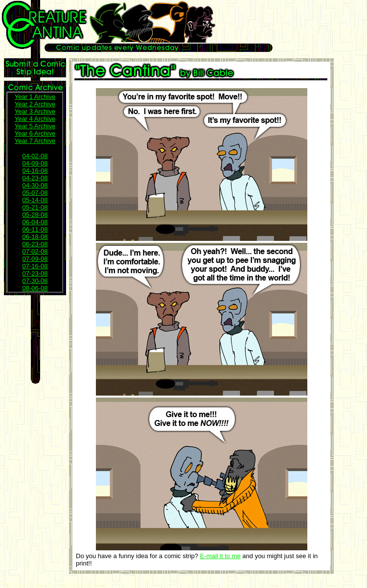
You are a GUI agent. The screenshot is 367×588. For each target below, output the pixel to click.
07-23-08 (35, 273)
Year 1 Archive (35, 97)
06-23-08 (35, 244)
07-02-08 (35, 251)
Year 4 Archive (35, 119)
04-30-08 (35, 185)
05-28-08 (35, 215)
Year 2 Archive (35, 104)
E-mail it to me (220, 556)
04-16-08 (35, 171)
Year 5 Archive (35, 126)
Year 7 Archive (35, 141)
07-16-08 (35, 266)
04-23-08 (35, 178)
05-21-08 (35, 207)
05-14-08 (35, 200)
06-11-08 (35, 229)
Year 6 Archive (35, 133)
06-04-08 (35, 222)
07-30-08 (35, 281)
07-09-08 (35, 259)
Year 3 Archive (35, 111)
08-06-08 (35, 288)
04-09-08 (35, 163)
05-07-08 (35, 193)
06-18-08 (35, 237)
